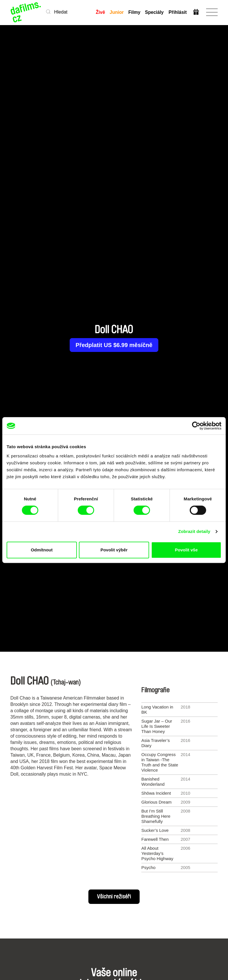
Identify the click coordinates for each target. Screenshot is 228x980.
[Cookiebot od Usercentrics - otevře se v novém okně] (196, 426)
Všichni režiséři (114, 897)
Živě (100, 12)
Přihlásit (177, 12)
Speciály (154, 12)
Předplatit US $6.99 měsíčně (114, 345)
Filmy (134, 12)
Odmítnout (42, 550)
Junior (117, 12)
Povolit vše (186, 550)
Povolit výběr (114, 550)
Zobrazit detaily (194, 531)
